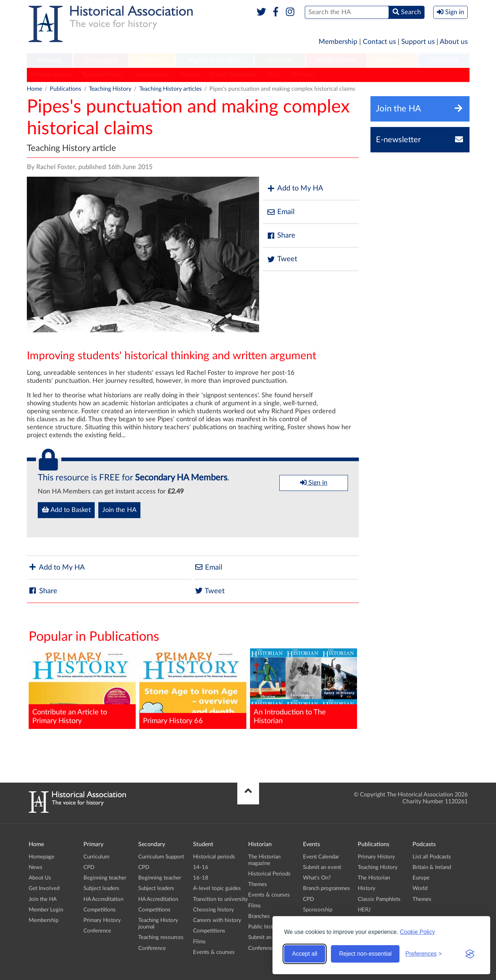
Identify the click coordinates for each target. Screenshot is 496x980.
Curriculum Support (161, 857)
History (190, 75)
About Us (40, 878)
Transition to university (220, 899)
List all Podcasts (432, 857)
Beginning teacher (105, 878)
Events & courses (214, 952)
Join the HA (119, 510)
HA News (304, 75)
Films (199, 942)
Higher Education (215, 60)
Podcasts (392, 60)
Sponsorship (318, 910)
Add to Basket (66, 510)
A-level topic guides (217, 888)
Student (152, 60)
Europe (421, 878)
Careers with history (217, 920)
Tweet (282, 259)
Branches (444, 60)
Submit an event (267, 937)
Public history (265, 927)
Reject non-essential (365, 954)
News (36, 867)
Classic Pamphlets (233, 75)
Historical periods (214, 857)
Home (34, 89)
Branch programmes (327, 888)
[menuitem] (50, 61)
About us (454, 42)
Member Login (46, 910)
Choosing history (214, 910)
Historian (280, 60)
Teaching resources (161, 937)
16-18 (201, 878)
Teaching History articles (171, 89)
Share (281, 236)
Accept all (305, 954)
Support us (418, 42)
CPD (89, 867)
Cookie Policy (417, 932)
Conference (97, 931)
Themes (258, 884)
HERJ (274, 75)
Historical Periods (269, 874)
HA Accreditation (103, 899)
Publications (336, 60)
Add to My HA (295, 188)
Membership (338, 42)
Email (280, 212)
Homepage (42, 857)
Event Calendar (321, 857)
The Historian (152, 75)
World (420, 888)
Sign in (314, 483)
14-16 (201, 867)
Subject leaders (101, 888)
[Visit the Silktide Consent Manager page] (470, 954)
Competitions (100, 910)
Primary (50, 60)
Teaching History (103, 75)
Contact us (379, 42)
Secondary (101, 60)
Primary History (51, 75)
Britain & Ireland (432, 867)
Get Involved (44, 888)
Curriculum (96, 857)
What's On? (317, 878)
